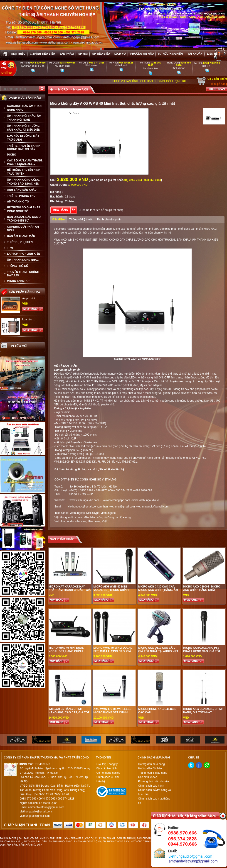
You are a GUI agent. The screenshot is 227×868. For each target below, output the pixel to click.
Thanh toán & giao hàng (153, 773)
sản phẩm (67, 54)
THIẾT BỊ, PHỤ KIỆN (20, 242)
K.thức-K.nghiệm (171, 54)
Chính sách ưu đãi (108, 777)
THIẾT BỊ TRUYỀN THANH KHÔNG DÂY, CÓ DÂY (24, 148)
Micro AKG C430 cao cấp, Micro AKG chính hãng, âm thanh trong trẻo (158, 590)
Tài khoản (195, 54)
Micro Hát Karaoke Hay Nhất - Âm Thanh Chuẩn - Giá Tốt (70, 590)
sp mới (83, 54)
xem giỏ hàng (219, 84)
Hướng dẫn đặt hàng (151, 768)
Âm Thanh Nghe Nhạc (23, 260)
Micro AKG (81, 89)
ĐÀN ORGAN (144, 838)
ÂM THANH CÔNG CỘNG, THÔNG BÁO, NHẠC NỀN (24, 182)
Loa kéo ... (29, 319)
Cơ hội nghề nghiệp (108, 773)
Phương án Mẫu (142, 54)
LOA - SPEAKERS (74, 838)
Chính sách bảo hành (151, 786)
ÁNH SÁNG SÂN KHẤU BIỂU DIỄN (24, 845)
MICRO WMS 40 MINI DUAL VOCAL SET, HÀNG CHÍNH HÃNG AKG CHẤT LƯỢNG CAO (69, 651)
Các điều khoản (148, 777)
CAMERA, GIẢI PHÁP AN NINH (23, 228)
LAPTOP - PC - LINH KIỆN (23, 254)
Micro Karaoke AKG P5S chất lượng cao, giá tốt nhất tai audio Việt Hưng (202, 651)
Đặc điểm (59, 219)
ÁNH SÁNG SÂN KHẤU (22, 190)
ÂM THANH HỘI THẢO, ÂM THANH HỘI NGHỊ (24, 118)
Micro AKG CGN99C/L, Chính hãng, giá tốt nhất (203, 711)
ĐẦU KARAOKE (8, 838)
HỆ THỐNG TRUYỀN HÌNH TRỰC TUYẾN (24, 172)
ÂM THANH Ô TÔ (18, 202)
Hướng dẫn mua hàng (151, 764)
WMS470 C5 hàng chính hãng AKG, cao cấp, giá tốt (69, 711)
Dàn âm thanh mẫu (21, 236)
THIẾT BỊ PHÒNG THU (21, 196)
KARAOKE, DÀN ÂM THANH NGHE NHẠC (25, 108)
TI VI (10, 248)
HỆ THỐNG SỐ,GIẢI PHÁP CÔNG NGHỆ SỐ (24, 209)
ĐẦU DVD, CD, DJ (28, 838)
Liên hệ (212, 54)
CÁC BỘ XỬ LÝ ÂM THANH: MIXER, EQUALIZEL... (25, 162)
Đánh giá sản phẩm (110, 219)
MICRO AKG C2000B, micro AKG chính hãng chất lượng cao (202, 590)
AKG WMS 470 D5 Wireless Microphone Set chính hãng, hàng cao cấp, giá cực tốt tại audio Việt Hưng (114, 714)
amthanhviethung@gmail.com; (117, 507)
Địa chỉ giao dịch (107, 768)
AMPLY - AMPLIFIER (51, 838)
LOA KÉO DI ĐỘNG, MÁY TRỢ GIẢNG (23, 138)
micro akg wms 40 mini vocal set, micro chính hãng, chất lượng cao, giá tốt (114, 592)
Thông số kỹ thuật (81, 219)
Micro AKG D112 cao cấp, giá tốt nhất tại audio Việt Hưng (158, 651)
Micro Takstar (18, 281)
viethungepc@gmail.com (83, 507)
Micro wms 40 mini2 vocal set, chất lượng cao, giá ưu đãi (113, 651)
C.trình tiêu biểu (42, 54)
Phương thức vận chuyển (153, 781)
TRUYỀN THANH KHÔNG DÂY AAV (23, 274)
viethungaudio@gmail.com (153, 507)
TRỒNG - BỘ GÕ (18, 266)
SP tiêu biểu (101, 54)
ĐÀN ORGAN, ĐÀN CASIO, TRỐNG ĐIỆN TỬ (24, 219)
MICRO (12, 155)
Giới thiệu (18, 54)
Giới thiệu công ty (107, 764)
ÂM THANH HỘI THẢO (60, 842)
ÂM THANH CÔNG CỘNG (87, 842)
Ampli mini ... (30, 298)
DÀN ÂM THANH (126, 838)
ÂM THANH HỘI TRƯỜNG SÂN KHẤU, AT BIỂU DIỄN (24, 128)
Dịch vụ (120, 54)
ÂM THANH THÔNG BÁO (116, 842)
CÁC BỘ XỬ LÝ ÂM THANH (100, 838)
